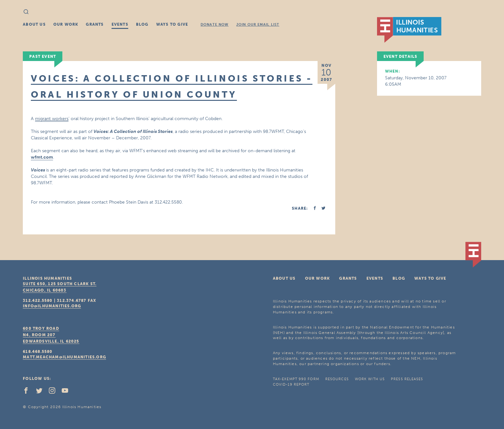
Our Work (66, 24)
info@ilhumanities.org (52, 306)
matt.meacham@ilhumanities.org (64, 357)
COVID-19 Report (291, 385)
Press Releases (407, 379)
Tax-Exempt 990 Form (296, 379)
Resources (337, 379)
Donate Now (215, 25)
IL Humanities (409, 30)
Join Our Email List (258, 25)
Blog (142, 24)
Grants (95, 24)
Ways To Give (172, 24)
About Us (34, 24)
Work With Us (370, 379)
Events (120, 24)
